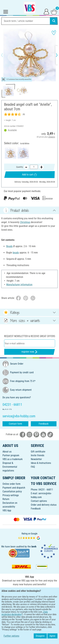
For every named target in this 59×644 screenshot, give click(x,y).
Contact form (15, 424)
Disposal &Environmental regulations (10, 467)
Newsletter (36, 459)
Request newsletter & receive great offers (30, 336)
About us (7, 452)
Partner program (11, 455)
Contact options (39, 501)
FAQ (33, 467)
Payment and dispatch (14, 488)
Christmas (25, 222)
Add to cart (29, 175)
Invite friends (38, 455)
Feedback (44, 424)
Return (6, 499)
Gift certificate (38, 452)
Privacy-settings (11, 495)
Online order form (11, 484)
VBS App (7, 510)
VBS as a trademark (13, 459)
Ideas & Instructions (41, 463)
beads (16, 253)
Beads (9, 246)
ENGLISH (29, 602)
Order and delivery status (44, 505)
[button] (5, 55)
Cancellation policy (12, 491)
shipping (52, 137)
